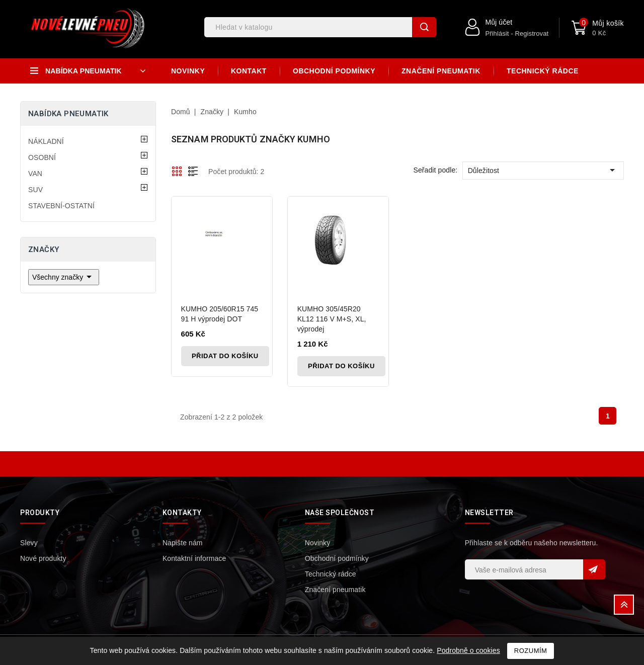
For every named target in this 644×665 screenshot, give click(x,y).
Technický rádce (543, 71)
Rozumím (531, 651)
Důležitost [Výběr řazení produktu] (543, 170)
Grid (177, 171)
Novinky (188, 71)
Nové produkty (43, 558)
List (193, 171)
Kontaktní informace (194, 558)
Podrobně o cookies (468, 650)
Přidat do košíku (227, 356)
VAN (35, 174)
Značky (44, 250)
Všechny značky (64, 277)
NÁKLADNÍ (46, 141)
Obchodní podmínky (334, 71)
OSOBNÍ (42, 157)
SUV (35, 190)
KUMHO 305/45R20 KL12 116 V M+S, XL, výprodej (332, 319)
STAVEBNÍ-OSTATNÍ (61, 206)
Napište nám (183, 543)
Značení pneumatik (441, 71)
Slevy (29, 543)
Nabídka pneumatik (68, 114)
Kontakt (249, 71)
